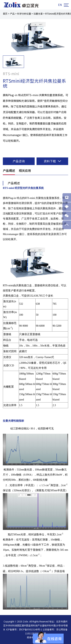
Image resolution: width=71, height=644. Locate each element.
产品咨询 (19, 161)
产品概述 (9, 171)
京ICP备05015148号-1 (30, 629)
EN (60, 5)
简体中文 (31, 637)
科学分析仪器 (24, 14)
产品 (12, 14)
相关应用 (25, 171)
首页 (5, 14)
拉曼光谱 (38, 14)
